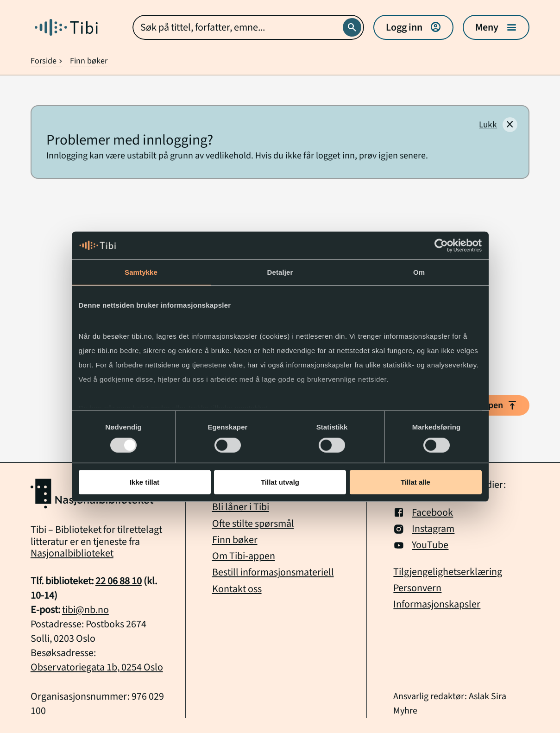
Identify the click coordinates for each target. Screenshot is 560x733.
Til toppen (491, 405)
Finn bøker (89, 61)
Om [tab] (419, 272)
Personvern (417, 588)
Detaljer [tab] (280, 272)
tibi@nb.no (85, 610)
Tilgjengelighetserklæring (448, 572)
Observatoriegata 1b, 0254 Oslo (97, 667)
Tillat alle (415, 482)
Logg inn (413, 27)
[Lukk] (498, 125)
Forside (47, 61)
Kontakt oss (237, 589)
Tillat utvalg (280, 482)
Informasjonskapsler (437, 604)
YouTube (421, 545)
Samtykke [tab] (141, 272)
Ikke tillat (145, 482)
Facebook (423, 513)
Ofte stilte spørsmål (253, 524)
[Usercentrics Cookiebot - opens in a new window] (441, 246)
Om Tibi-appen (244, 556)
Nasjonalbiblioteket (72, 553)
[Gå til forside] (66, 27)
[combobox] (248, 27)
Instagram (424, 529)
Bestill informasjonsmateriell (273, 572)
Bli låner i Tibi (241, 507)
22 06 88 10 (119, 581)
